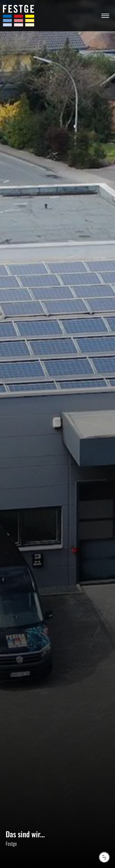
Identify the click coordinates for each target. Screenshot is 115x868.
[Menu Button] (104, 857)
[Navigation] (105, 16)
